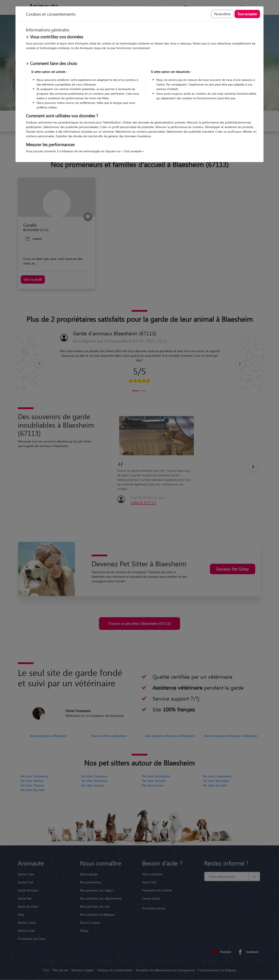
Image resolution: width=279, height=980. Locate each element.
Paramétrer (222, 14)
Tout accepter (247, 14)
